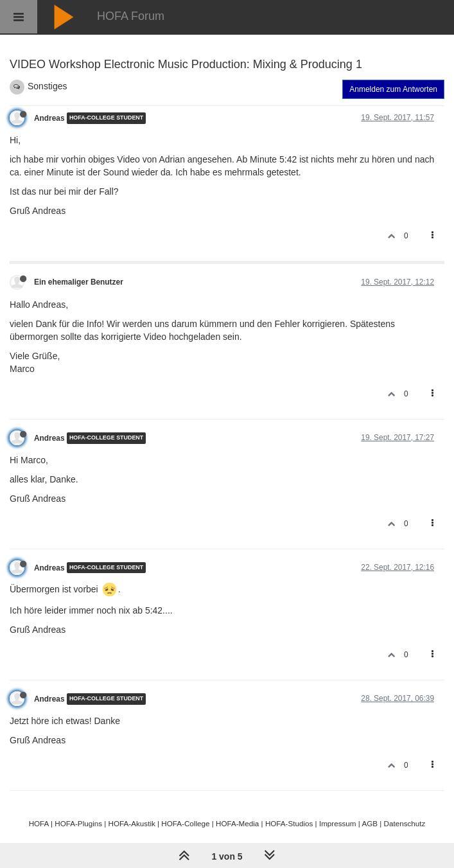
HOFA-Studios (289, 823)
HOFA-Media (237, 823)
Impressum (338, 823)
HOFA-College (185, 823)
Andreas (49, 118)
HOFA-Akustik (132, 823)
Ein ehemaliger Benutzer (79, 282)
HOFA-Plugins (78, 823)
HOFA (39, 823)
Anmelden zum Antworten (393, 89)
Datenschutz (405, 823)
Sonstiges (47, 86)
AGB (370, 823)
